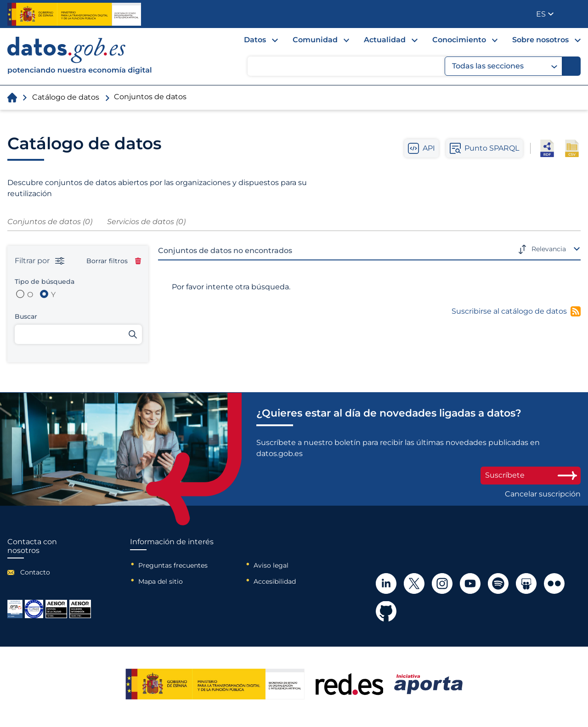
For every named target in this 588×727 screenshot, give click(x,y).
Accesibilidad (275, 581)
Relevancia (549, 249)
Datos (255, 40)
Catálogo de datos (66, 97)
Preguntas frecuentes (173, 565)
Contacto (35, 572)
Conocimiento (459, 40)
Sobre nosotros (540, 40)
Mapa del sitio (161, 581)
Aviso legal (271, 565)
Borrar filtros (114, 261)
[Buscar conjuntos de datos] (78, 334)
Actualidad (385, 40)
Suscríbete (531, 475)
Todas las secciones (505, 66)
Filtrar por (40, 261)
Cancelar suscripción (543, 494)
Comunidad (315, 40)
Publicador (574, 13)
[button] (545, 14)
